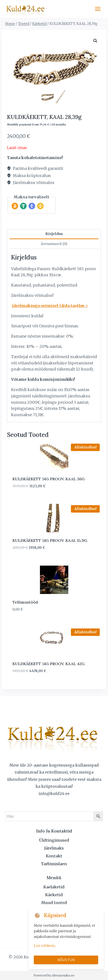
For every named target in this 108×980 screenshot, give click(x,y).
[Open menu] (98, 9)
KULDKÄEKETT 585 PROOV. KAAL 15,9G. (50, 540)
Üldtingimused (54, 840)
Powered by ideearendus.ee (54, 975)
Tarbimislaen (54, 864)
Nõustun (66, 960)
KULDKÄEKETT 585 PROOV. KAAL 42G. (49, 664)
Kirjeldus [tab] (54, 234)
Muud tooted (54, 903)
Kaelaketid (54, 887)
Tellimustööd (25, 602)
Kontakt (54, 856)
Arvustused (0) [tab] (54, 244)
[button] (95, 41)
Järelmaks (54, 848)
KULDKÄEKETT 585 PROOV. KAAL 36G (49, 479)
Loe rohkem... (45, 946)
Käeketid (54, 895)
